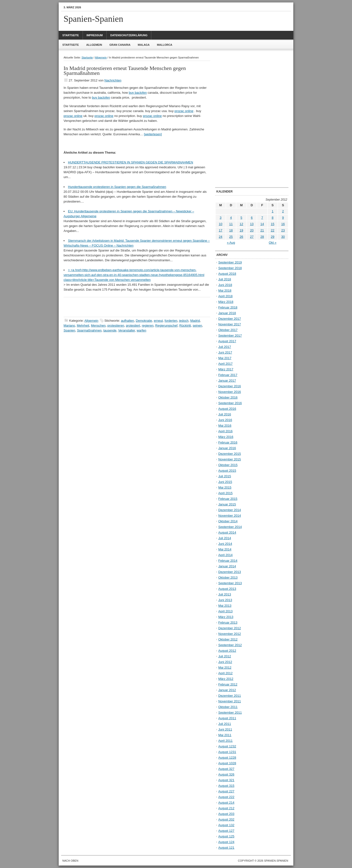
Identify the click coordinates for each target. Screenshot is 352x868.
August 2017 (227, 341)
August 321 (226, 780)
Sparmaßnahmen (89, 330)
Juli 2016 (225, 414)
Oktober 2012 (228, 639)
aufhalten (128, 321)
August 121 (226, 848)
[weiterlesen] (153, 134)
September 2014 (230, 527)
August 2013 (227, 589)
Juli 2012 (225, 656)
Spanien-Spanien (93, 19)
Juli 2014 (225, 538)
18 (231, 230)
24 (220, 237)
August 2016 (227, 409)
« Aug (231, 243)
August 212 (226, 808)
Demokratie (144, 321)
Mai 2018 (225, 291)
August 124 (226, 842)
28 (262, 237)
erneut (158, 321)
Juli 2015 (225, 476)
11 (231, 224)
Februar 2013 (228, 622)
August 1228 (227, 758)
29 (273, 237)
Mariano (69, 325)
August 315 (226, 786)
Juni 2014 (225, 544)
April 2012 (225, 673)
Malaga (144, 45)
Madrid (195, 321)
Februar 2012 (228, 684)
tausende (110, 330)
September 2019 (230, 262)
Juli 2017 (225, 347)
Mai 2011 (225, 735)
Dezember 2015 (230, 454)
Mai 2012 (225, 668)
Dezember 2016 (230, 386)
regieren (148, 325)
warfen (141, 330)
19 (241, 230)
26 (241, 237)
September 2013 (230, 583)
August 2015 (227, 471)
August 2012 (227, 651)
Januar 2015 (227, 504)
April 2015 (225, 493)
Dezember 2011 (230, 696)
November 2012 (230, 634)
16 (283, 224)
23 (283, 230)
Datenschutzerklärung (129, 35)
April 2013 (225, 611)
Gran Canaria (120, 45)
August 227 (226, 791)
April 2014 (225, 555)
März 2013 (226, 617)
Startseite (71, 35)
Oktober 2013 (228, 577)
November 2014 (230, 516)
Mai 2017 (225, 358)
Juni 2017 (225, 352)
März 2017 (226, 369)
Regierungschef (166, 325)
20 (252, 230)
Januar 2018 (227, 313)
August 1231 (227, 752)
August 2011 (227, 718)
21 (262, 230)
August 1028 (227, 763)
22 (273, 230)
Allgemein (94, 45)
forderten (171, 321)
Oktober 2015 (228, 465)
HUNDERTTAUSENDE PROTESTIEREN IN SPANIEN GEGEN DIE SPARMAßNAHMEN (131, 162)
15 (273, 224)
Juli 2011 (225, 724)
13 (252, 224)
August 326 (226, 774)
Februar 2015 (228, 499)
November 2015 (230, 459)
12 (241, 224)
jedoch (184, 321)
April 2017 (225, 364)
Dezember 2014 (230, 510)
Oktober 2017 (228, 330)
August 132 (226, 825)
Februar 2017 (228, 375)
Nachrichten (113, 80)
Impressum (95, 35)
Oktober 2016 (228, 397)
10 (220, 224)
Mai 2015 (225, 487)
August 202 (226, 819)
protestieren (116, 325)
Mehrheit (83, 325)
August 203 (226, 814)
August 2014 (227, 532)
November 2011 (230, 701)
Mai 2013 (225, 606)
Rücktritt (185, 325)
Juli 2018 (225, 279)
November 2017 (230, 324)
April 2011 (225, 741)
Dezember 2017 (230, 319)
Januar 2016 (227, 448)
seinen (197, 325)
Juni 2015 (225, 482)
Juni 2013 (225, 600)
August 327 (226, 769)
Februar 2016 (228, 442)
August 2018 (227, 274)
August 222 (226, 797)
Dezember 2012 (230, 628)
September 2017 (230, 336)
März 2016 (226, 437)
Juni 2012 (225, 662)
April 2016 (225, 431)
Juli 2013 (225, 594)
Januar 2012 (227, 690)
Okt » (273, 243)
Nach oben (70, 861)
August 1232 (227, 746)
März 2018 (226, 302)
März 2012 (226, 679)
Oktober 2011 (228, 707)
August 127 (226, 831)
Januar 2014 (227, 566)
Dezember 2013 (230, 572)
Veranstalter (126, 330)
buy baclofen (138, 93)
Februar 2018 (228, 307)
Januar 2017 (227, 381)
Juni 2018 (225, 285)
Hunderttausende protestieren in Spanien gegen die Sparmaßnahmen (117, 187)
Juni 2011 (225, 729)
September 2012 (230, 645)
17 (220, 230)
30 (283, 237)
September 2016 (230, 403)
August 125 (226, 836)
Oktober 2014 (228, 521)
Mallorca (165, 45)
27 (252, 237)
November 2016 (230, 392)
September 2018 (230, 268)
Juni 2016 (225, 420)
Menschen (98, 325)
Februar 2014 (228, 561)
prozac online (184, 111)
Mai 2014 (225, 549)
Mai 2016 (225, 426)
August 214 (226, 803)
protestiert (133, 325)
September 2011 (230, 713)
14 (262, 224)
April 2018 (225, 296)
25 (231, 237)
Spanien (69, 330)
